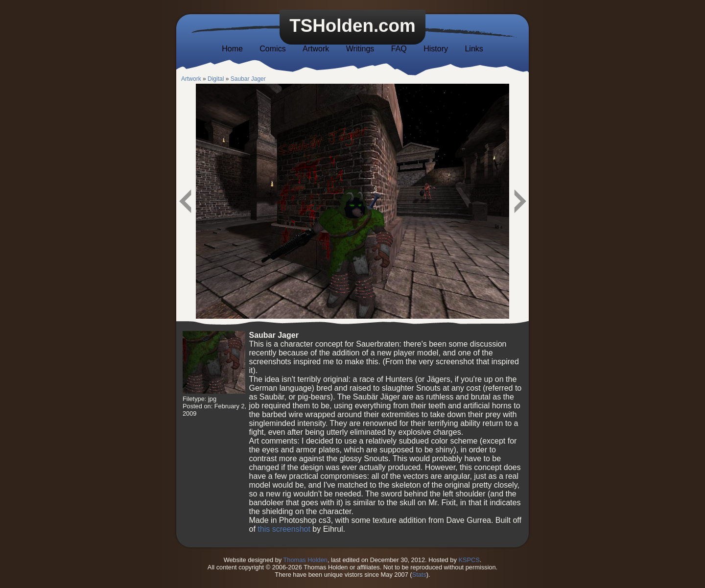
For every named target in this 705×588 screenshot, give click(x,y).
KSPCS (469, 560)
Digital (216, 79)
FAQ (399, 49)
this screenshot (284, 529)
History (436, 49)
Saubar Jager (248, 79)
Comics (272, 49)
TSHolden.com (352, 26)
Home (232, 49)
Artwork (316, 49)
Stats (419, 575)
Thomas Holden (305, 560)
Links (474, 49)
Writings (360, 49)
